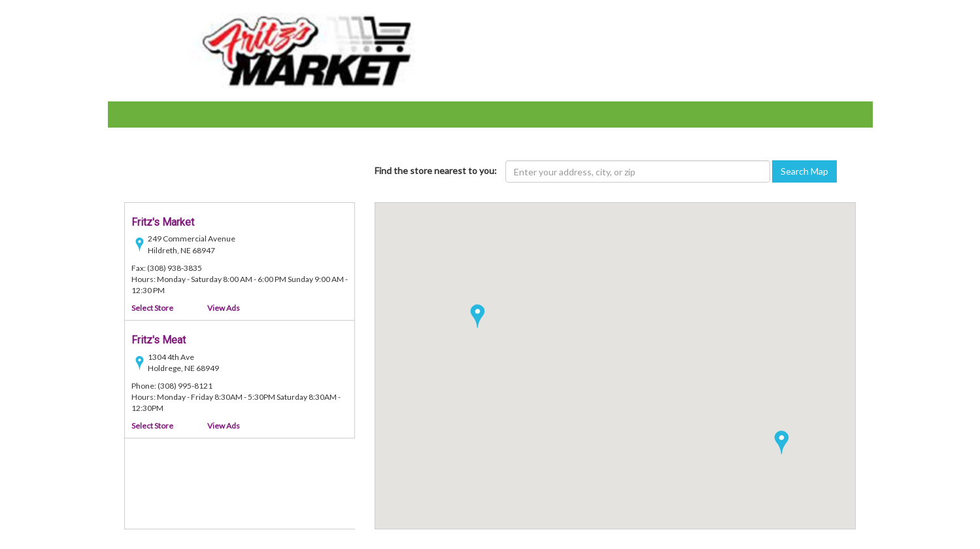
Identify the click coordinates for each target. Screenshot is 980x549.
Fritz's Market (163, 222)
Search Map (804, 171)
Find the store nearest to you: (436, 170)
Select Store (152, 308)
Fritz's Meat (159, 340)
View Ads (224, 308)
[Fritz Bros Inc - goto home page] (309, 49)
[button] (782, 442)
